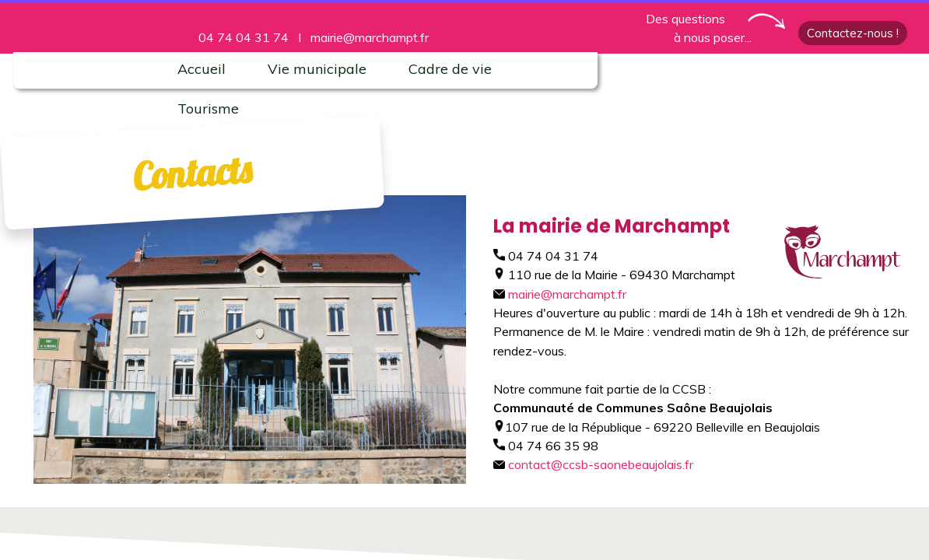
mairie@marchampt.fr (370, 37)
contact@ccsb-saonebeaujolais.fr (593, 464)
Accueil (202, 69)
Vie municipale (317, 69)
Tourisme (208, 108)
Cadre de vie (450, 69)
